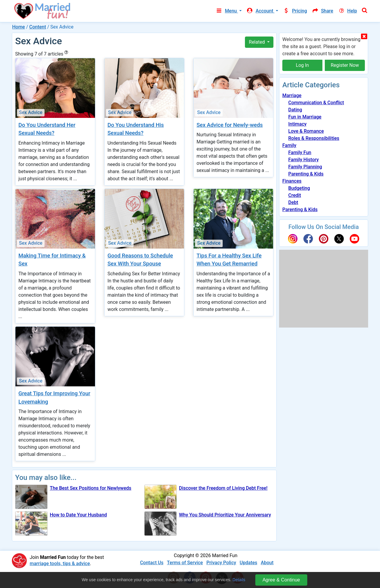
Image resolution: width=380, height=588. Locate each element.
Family (289, 145)
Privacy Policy (221, 563)
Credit (295, 195)
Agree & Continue (281, 580)
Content (38, 27)
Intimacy (297, 124)
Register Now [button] (345, 65)
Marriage (292, 95)
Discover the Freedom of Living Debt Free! (223, 488)
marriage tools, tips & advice (60, 563)
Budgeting (299, 188)
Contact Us (152, 563)
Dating (295, 110)
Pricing (295, 11)
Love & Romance (306, 131)
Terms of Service (185, 563)
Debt (293, 202)
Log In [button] (303, 65)
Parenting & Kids (306, 174)
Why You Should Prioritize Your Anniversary (225, 515)
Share (322, 11)
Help (347, 11)
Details (239, 580)
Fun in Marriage (305, 117)
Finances (292, 181)
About (267, 563)
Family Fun (300, 152)
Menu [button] (227, 11)
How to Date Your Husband (78, 515)
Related (257, 42)
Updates (248, 563)
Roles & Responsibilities (314, 138)
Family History (304, 160)
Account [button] (261, 11)
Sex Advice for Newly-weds (230, 125)
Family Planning (305, 167)
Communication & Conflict (316, 103)
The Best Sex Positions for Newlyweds (91, 488)
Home (19, 27)
